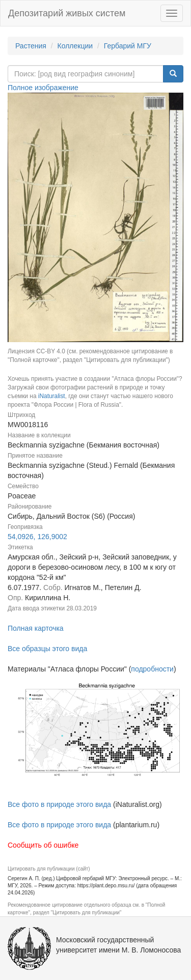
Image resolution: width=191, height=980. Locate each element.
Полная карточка (36, 628)
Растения (31, 46)
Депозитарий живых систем (67, 13)
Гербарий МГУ (128, 46)
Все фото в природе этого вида (59, 804)
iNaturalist (52, 396)
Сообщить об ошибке (43, 845)
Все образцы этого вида (47, 649)
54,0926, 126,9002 (37, 537)
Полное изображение (43, 88)
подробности (152, 669)
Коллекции (75, 46)
